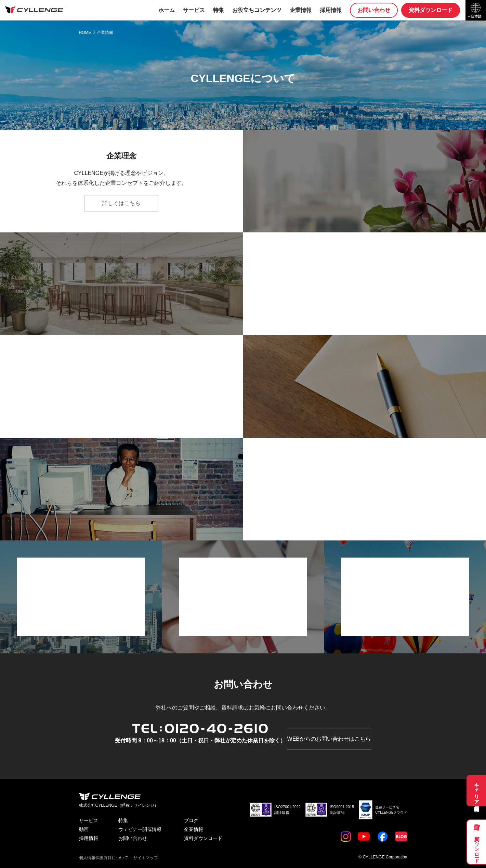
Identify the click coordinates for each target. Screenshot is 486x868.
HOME (85, 33)
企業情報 (301, 10)
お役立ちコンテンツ (257, 10)
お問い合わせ (374, 10)
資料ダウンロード (477, 847)
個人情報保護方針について (104, 858)
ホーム (167, 10)
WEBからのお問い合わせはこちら (329, 739)
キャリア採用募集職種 (477, 791)
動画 (84, 829)
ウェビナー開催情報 (140, 829)
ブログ (191, 820)
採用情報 (331, 10)
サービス (194, 10)
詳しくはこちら (121, 203)
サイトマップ (146, 858)
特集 (219, 10)
